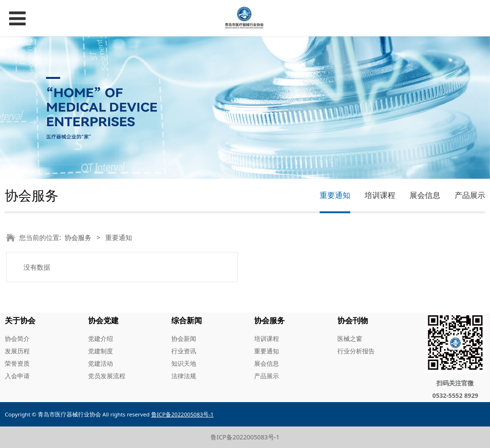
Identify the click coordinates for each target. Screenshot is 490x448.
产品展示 (470, 195)
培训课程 (380, 195)
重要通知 (335, 195)
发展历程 (17, 351)
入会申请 (17, 376)
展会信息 (425, 195)
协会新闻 (184, 339)
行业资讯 (184, 351)
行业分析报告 (356, 351)
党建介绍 (100, 339)
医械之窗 (350, 339)
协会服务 (78, 237)
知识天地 (184, 363)
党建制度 (100, 351)
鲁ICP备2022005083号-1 (245, 437)
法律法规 (184, 376)
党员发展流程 (107, 376)
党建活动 (100, 363)
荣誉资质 (17, 363)
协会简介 (17, 339)
